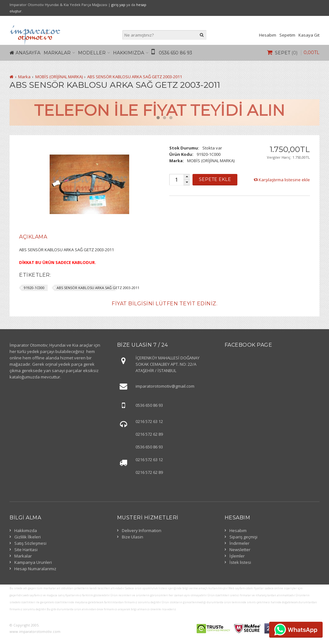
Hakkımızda (129, 53)
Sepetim (287, 35)
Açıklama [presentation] (33, 237)
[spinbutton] (176, 180)
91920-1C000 (34, 288)
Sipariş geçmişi (243, 537)
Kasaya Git (309, 35)
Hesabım (268, 35)
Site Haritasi (26, 550)
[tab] (33, 237)
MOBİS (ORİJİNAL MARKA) (59, 77)
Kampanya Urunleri (33, 562)
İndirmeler (239, 543)
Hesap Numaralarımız (35, 569)
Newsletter (240, 550)
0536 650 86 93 (175, 53)
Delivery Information (142, 530)
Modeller (92, 53)
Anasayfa (28, 53)
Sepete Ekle (215, 179)
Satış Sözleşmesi (30, 543)
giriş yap (118, 5)
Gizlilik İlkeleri (28, 537)
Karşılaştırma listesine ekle (284, 180)
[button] (187, 177)
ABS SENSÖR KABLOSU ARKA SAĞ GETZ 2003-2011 (135, 77)
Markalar (57, 53)
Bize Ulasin (133, 537)
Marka (24, 77)
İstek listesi (240, 562)
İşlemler (237, 556)
